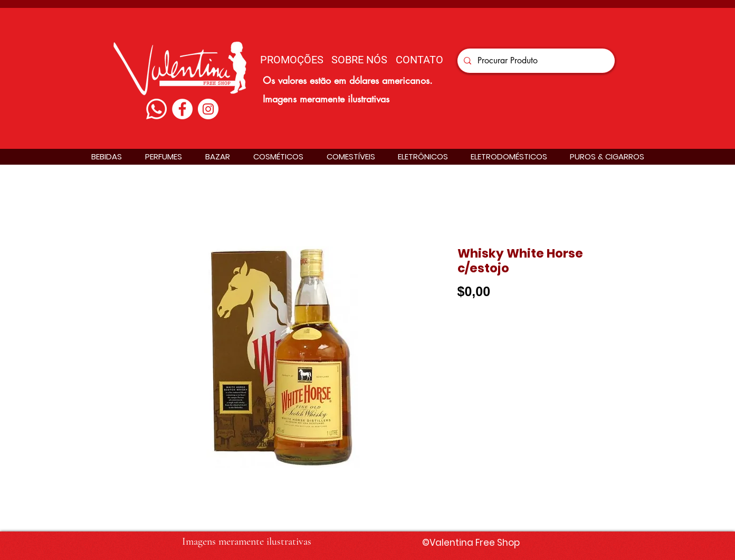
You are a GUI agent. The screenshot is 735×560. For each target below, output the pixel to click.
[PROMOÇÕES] (292, 59)
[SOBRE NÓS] (360, 59)
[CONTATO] (419, 59)
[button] (107, 156)
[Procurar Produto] (535, 61)
